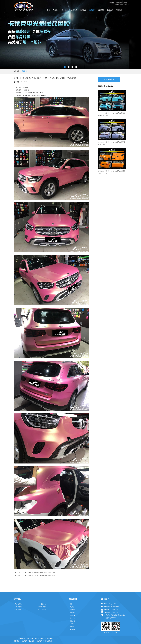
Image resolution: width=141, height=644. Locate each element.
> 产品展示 (72, 607)
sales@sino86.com (113, 604)
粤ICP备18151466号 (52, 639)
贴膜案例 (92, 10)
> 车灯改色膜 (18, 610)
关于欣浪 (65, 10)
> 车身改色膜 (18, 604)
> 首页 (70, 604)
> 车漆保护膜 (42, 604)
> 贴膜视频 (72, 615)
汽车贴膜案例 (109, 79)
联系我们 (119, 10)
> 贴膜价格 (72, 621)
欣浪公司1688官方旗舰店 (45, 641)
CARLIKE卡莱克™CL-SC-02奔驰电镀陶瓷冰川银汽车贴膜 (39, 572)
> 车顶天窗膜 (42, 607)
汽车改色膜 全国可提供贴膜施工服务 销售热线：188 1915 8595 (118, 4)
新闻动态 (74, 10)
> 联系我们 (72, 627)
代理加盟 (101, 10)
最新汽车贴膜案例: (106, 86)
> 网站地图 (72, 629)
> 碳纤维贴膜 (18, 607)
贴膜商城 (110, 10)
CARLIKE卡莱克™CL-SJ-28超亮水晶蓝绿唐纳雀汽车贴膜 (112, 114)
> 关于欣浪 (72, 610)
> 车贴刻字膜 (42, 610)
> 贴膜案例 (72, 618)
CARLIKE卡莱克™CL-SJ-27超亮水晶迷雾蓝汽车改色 (112, 143)
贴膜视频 (83, 10)
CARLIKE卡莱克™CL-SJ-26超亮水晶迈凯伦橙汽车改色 (112, 172)
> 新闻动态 (72, 613)
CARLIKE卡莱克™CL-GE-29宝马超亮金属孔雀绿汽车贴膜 (39, 576)
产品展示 (56, 10)
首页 (48, 10)
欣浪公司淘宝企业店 (28, 641)
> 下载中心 (72, 624)
